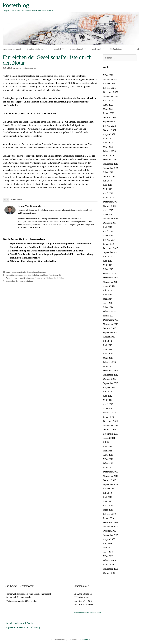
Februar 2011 (109, 463)
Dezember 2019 (111, 160)
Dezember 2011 (110, 421)
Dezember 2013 (111, 320)
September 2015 (111, 252)
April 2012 (108, 404)
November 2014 (111, 282)
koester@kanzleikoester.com (87, 613)
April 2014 (108, 303)
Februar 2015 (109, 274)
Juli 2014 (107, 290)
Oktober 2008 (110, 573)
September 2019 (111, 168)
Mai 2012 (108, 400)
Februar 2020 (109, 151)
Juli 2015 (107, 257)
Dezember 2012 (111, 370)
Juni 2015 (108, 261)
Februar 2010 (109, 514)
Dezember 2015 (111, 248)
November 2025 (111, 79)
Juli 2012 (107, 392)
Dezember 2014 (111, 278)
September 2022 (111, 122)
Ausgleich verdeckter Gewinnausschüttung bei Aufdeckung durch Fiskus (35, 278)
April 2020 (108, 143)
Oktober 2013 (110, 328)
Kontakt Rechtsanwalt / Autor (20, 623)
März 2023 (108, 109)
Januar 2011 (109, 468)
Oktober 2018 (110, 176)
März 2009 (108, 556)
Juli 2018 (107, 181)
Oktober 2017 (110, 206)
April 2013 (108, 354)
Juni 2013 (108, 345)
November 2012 (111, 375)
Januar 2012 (109, 417)
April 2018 (108, 193)
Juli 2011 (107, 442)
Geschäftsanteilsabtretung (16, 275)
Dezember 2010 (111, 472)
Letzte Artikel (17, 200)
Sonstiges (42, 272)
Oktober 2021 (110, 130)
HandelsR (60, 49)
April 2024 (108, 100)
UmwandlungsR (79, 49)
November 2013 (111, 324)
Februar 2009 (109, 560)
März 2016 (108, 235)
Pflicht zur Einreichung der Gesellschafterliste (33, 261)
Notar (45, 275)
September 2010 (111, 484)
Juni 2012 (108, 396)
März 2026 (108, 75)
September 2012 (111, 383)
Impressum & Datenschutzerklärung (23, 627)
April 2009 (108, 552)
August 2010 (109, 489)
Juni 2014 (108, 295)
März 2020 (108, 147)
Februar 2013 (109, 362)
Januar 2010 (109, 518)
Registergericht (55, 275)
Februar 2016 (109, 240)
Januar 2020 (109, 155)
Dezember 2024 (111, 92)
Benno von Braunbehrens (31, 206)
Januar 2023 (109, 113)
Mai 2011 (108, 451)
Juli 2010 (107, 493)
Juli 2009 (107, 544)
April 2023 (108, 105)
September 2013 (111, 333)
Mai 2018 (108, 189)
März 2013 (108, 358)
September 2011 (111, 434)
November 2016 (111, 219)
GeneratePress (85, 640)
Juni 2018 (108, 185)
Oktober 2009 (110, 531)
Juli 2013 (107, 341)
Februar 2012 (109, 413)
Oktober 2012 (110, 379)
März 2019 (108, 172)
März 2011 (108, 459)
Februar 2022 (109, 126)
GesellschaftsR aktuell (12, 49)
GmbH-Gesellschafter (15, 272)
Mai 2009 (108, 548)
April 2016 (108, 231)
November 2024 (111, 96)
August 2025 (109, 84)
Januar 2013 (109, 366)
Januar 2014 (109, 316)
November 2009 (111, 527)
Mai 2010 (108, 501)
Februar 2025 (109, 88)
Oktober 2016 (110, 223)
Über (6, 200)
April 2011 (108, 455)
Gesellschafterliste (35, 275)
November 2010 (111, 476)
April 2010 (108, 505)
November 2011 (111, 425)
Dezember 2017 (111, 202)
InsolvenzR (99, 49)
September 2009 (111, 535)
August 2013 (109, 337)
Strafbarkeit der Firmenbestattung (19, 281)
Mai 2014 (108, 299)
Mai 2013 (108, 349)
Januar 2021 (109, 139)
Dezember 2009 (111, 522)
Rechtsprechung (31, 272)
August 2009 (109, 539)
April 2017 (108, 210)
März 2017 (108, 214)
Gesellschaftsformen (38, 49)
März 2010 (108, 510)
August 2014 (109, 286)
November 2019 (111, 164)
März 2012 (108, 409)
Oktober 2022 (110, 117)
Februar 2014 (109, 311)
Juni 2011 (108, 446)
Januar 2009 (109, 565)
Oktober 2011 (109, 430)
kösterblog (16, 5)
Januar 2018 (109, 198)
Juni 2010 (108, 497)
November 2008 (111, 569)
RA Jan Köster (116, 49)
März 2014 (108, 307)
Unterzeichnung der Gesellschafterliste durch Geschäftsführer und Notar (47, 251)
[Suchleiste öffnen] (138, 49)
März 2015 (108, 269)
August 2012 (109, 387)
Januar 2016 (109, 244)
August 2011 (109, 438)
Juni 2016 (108, 227)
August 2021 (109, 134)
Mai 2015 (108, 265)
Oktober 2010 (110, 480)
